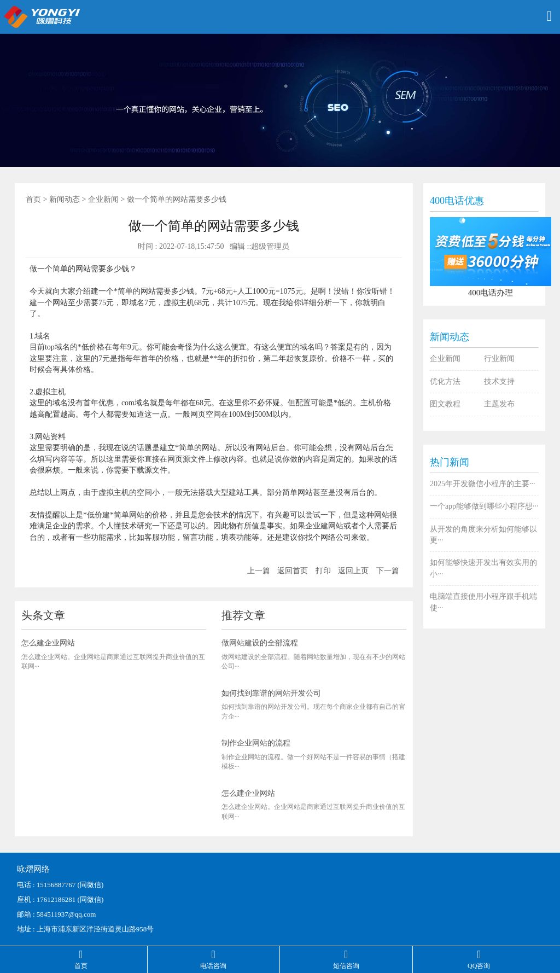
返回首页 (293, 571)
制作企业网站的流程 (256, 743)
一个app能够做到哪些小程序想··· (484, 506)
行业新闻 (499, 359)
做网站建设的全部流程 (260, 643)
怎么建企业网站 (48, 643)
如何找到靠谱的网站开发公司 (271, 693)
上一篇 (259, 571)
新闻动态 (65, 199)
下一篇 (388, 571)
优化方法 (445, 381)
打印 (323, 571)
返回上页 (353, 571)
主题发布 (499, 404)
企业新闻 (103, 199)
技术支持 (499, 381)
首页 (33, 199)
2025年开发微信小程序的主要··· (483, 484)
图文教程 (445, 404)
